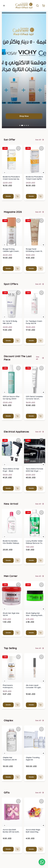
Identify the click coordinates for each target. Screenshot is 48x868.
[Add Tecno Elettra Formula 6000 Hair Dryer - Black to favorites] (41, 844)
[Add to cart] (17, 600)
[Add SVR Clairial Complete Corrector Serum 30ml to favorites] (41, 772)
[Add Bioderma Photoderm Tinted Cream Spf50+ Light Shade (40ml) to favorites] (41, 552)
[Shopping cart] (42, 862)
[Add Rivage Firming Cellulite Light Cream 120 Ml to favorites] (18, 624)
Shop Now (24, 520)
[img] (12, 563)
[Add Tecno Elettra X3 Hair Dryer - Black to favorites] (18, 844)
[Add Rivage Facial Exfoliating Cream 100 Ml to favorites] (41, 624)
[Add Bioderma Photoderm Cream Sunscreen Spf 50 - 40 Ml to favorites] (18, 552)
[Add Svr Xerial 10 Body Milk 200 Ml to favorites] (18, 697)
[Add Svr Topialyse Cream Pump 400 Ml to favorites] (41, 697)
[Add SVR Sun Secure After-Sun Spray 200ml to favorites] (18, 772)
